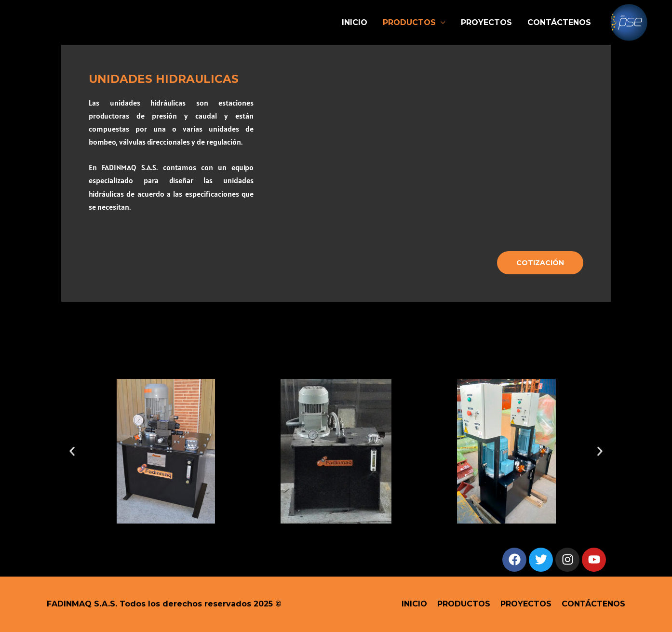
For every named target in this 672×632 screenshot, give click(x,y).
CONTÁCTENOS (559, 22)
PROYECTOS (486, 22)
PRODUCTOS (409, 22)
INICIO (355, 22)
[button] (72, 451)
